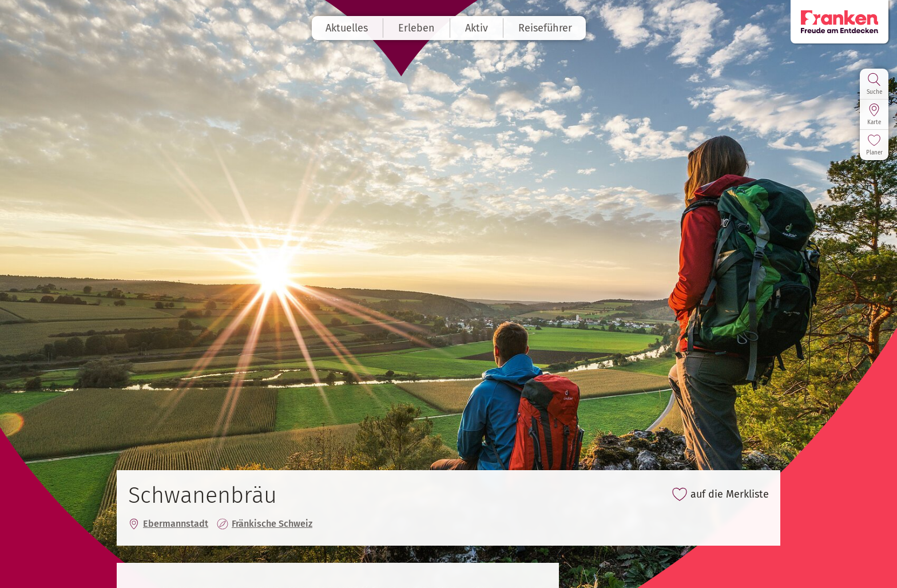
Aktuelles (347, 28)
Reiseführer (545, 28)
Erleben (416, 28)
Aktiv (477, 28)
